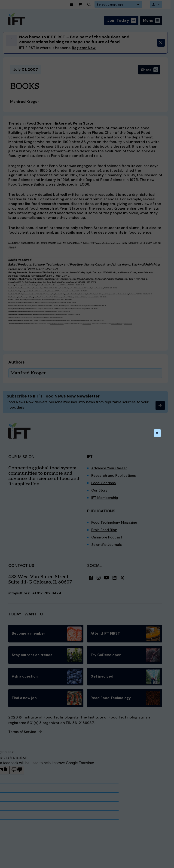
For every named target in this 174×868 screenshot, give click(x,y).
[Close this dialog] (157, 433)
